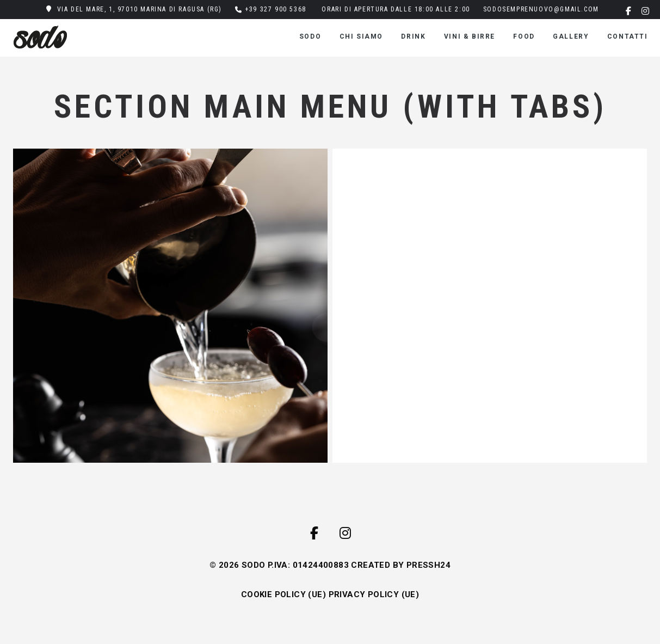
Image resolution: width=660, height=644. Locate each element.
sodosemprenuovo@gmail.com (541, 9)
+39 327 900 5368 (276, 9)
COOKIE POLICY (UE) (283, 594)
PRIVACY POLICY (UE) (374, 594)
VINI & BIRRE (470, 36)
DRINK (413, 36)
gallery (571, 36)
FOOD (524, 36)
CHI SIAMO (361, 36)
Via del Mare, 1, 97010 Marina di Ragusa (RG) (140, 9)
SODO (310, 36)
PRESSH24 (428, 565)
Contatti (628, 36)
